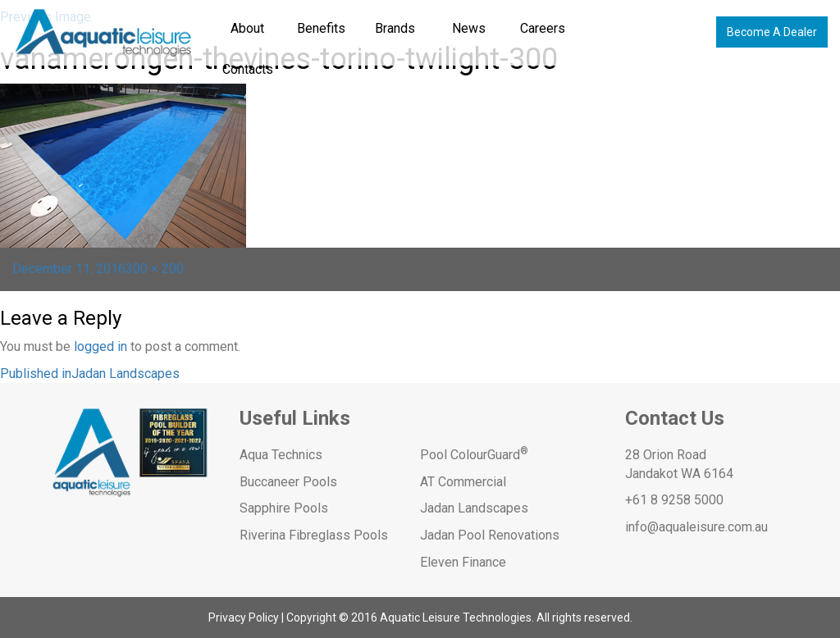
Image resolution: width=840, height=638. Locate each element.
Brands (395, 28)
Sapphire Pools (284, 508)
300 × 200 (155, 269)
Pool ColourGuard (474, 455)
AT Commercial (463, 482)
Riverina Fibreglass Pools (314, 535)
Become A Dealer (772, 32)
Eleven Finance (463, 562)
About (247, 28)
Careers (543, 28)
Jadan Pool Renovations (490, 535)
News (469, 28)
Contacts (248, 69)
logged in (100, 346)
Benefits (321, 28)
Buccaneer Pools (288, 482)
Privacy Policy (244, 617)
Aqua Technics (281, 455)
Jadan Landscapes (474, 508)
